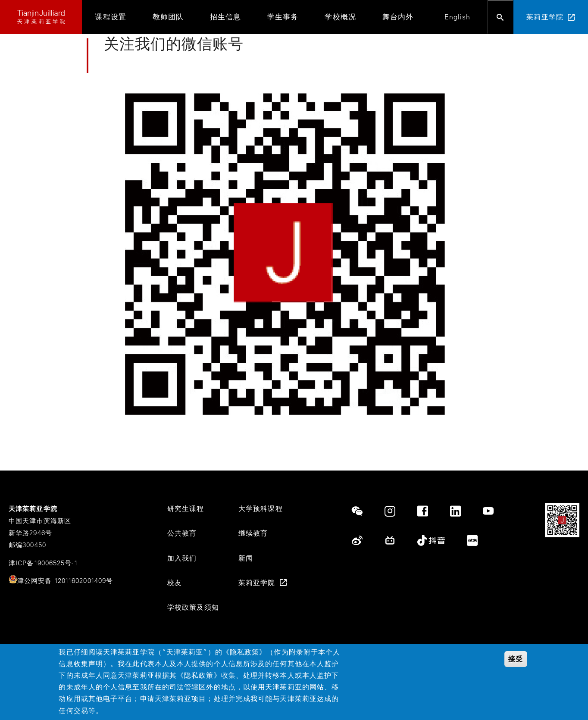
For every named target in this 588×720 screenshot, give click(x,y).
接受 (516, 659)
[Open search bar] (500, 17)
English (458, 17)
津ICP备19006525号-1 (43, 563)
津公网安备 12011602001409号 (65, 581)
